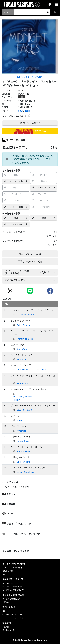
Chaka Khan (22, 370)
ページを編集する (30, 123)
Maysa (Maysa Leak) (26, 472)
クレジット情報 (16, 207)
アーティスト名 (16, 181)
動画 (16, 218)
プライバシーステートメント (14, 618)
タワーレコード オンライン (13, 568)
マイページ (7, 574)
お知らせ (6, 602)
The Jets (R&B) (24, 451)
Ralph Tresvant (24, 325)
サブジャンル (16, 224)
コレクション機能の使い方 (13, 590)
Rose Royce (22, 383)
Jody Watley (23, 349)
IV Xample (22, 431)
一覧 (54, 12)
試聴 (44, 218)
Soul (21, 111)
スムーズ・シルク (25, 410)
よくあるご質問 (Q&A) (11, 599)
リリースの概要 (44, 187)
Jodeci (20, 420)
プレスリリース (8, 630)
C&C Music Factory (25, 315)
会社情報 (6, 627)
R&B (28, 111)
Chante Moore (24, 462)
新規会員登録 (8, 571)
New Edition (23, 359)
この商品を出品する (30, 280)
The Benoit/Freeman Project (23, 398)
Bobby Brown (23, 441)
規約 (4, 611)
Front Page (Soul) (25, 339)
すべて (7, 12)
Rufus (43, 370)
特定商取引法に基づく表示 (13, 614)
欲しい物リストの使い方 (12, 586)
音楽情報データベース (11, 583)
